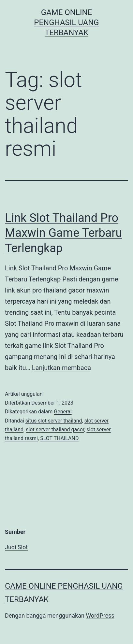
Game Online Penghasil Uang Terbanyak (66, 22)
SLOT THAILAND (59, 438)
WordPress (100, 615)
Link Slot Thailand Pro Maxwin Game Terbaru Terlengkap (63, 233)
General (63, 412)
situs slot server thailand (54, 421)
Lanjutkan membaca (61, 368)
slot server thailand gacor (55, 429)
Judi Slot (16, 547)
